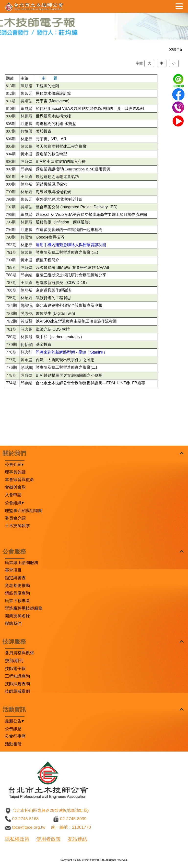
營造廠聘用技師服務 (24, 608)
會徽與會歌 (15, 487)
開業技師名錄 (17, 616)
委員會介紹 (15, 518)
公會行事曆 (15, 736)
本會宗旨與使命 (19, 480)
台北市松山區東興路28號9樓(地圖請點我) (50, 810)
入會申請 (13, 495)
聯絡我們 (13, 623)
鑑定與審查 (15, 578)
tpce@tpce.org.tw (29, 827)
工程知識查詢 (17, 676)
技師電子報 (15, 669)
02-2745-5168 (25, 819)
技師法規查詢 (17, 684)
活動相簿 (13, 744)
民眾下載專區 (17, 601)
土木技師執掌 (17, 526)
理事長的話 (15, 472)
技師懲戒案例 (17, 691)
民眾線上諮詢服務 (22, 563)
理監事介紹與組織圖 (24, 511)
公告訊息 (13, 729)
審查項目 (13, 570)
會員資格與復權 (19, 653)
